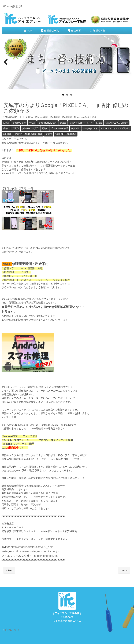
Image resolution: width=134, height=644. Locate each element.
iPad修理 (55, 117)
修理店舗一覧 (51, 31)
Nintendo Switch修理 (85, 117)
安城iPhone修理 (60, 128)
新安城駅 (75, 128)
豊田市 (63, 123)
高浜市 (99, 123)
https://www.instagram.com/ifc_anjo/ (37, 551)
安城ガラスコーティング (81, 123)
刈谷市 (32, 123)
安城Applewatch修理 (117, 123)
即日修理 (7, 134)
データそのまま (90, 128)
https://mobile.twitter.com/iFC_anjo (32, 547)
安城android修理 (48, 123)
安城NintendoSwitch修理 (28, 134)
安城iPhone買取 (30, 128)
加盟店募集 (99, 31)
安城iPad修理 (19, 123)
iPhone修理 (42, 117)
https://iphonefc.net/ (46, 556)
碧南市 (6, 128)
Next (128, 62)
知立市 (6, 123)
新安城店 (28, 117)
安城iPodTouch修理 (66, 134)
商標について (13, 630)
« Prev (9, 570)
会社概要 (76, 31)
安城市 (49, 134)
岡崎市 (45, 128)
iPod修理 (67, 117)
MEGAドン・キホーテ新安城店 (115, 128)
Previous (6, 62)
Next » (124, 570)
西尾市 (16, 128)
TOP (30, 31)
